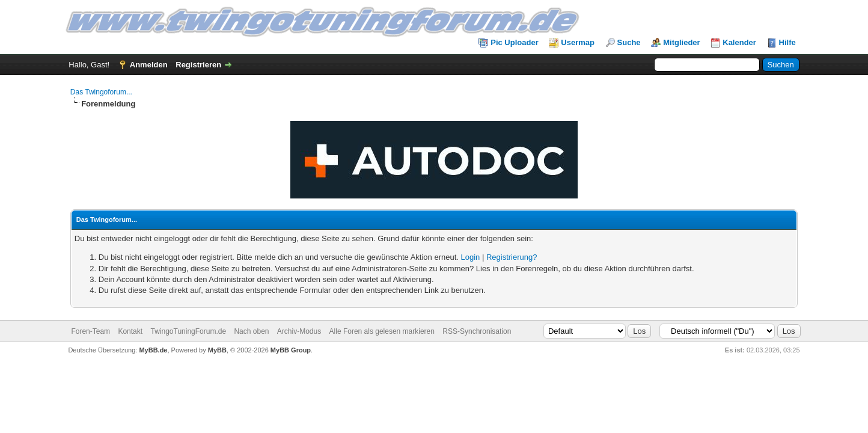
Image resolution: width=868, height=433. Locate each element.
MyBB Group (291, 350)
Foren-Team (90, 331)
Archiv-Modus (299, 331)
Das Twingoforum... (101, 92)
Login (470, 257)
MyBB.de (153, 350)
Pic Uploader (514, 42)
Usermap (578, 42)
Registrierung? (512, 257)
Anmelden (149, 65)
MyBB (217, 350)
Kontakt (130, 331)
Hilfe (787, 42)
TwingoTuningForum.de (188, 331)
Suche (629, 42)
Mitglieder (681, 42)
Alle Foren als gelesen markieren (382, 331)
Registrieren (198, 65)
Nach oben (251, 331)
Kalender (739, 42)
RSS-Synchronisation (477, 331)
